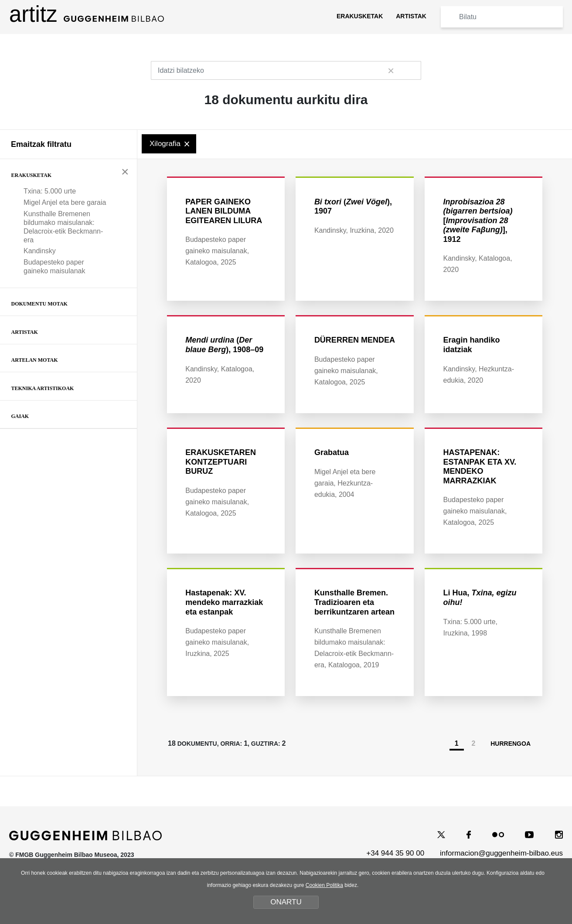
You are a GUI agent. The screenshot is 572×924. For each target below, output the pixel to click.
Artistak (25, 332)
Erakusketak (31, 175)
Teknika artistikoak (43, 388)
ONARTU (286, 902)
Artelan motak (35, 360)
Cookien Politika (324, 885)
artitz (87, 14)
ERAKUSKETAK (360, 16)
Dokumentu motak (39, 304)
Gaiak (20, 416)
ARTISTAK (411, 16)
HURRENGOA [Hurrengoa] (515, 774)
